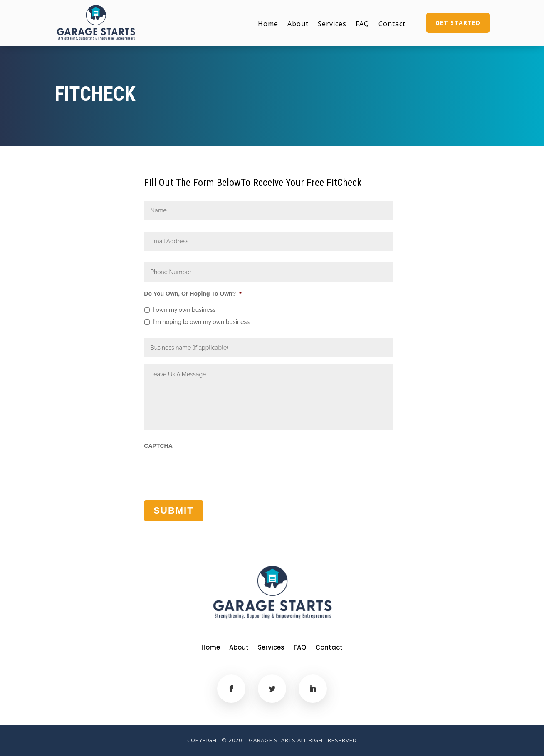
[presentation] (207, 471)
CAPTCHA (158, 446)
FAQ (362, 25)
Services (332, 25)
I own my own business (184, 310)
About (298, 25)
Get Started (458, 23)
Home (268, 25)
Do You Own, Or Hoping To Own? (193, 294)
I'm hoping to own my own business (201, 322)
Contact (392, 25)
